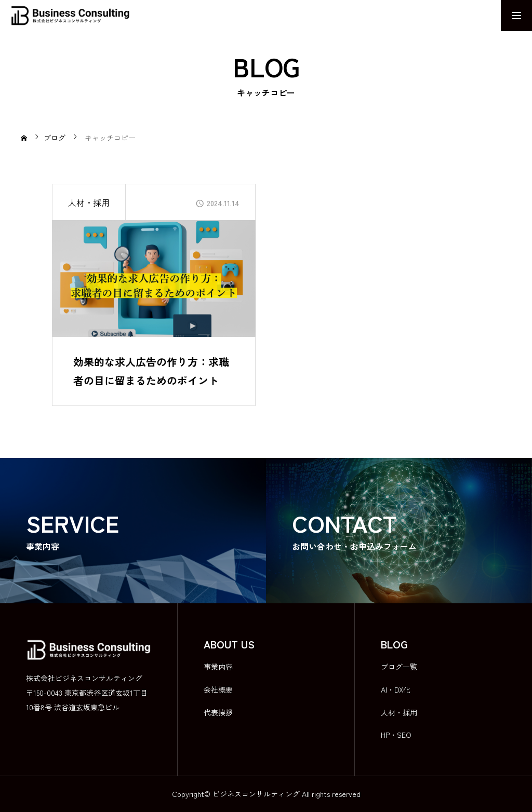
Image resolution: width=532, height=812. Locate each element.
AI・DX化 (396, 689)
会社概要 (218, 689)
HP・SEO (396, 735)
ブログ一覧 (399, 667)
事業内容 (218, 667)
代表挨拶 (218, 712)
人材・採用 (89, 202)
